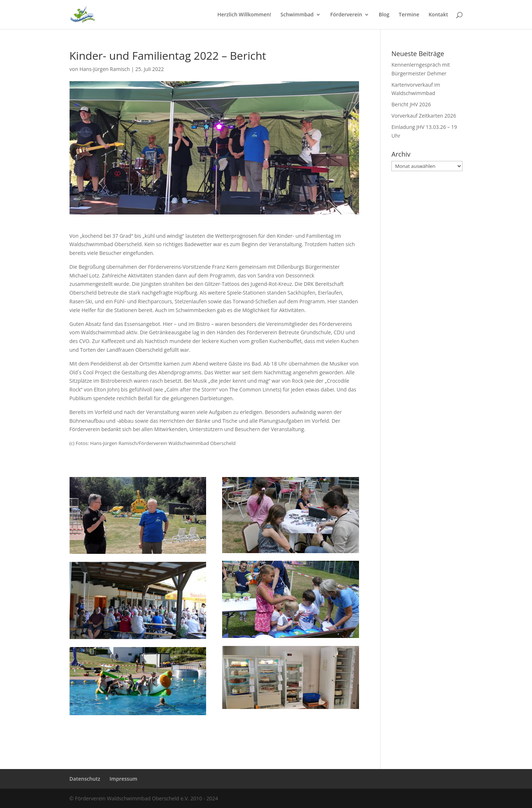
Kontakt (438, 15)
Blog (384, 15)
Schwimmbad (297, 15)
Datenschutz (85, 779)
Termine (409, 15)
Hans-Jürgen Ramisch (105, 69)
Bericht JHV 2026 (411, 104)
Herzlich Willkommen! (244, 15)
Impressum (123, 779)
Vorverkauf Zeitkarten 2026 (424, 116)
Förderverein (346, 15)
